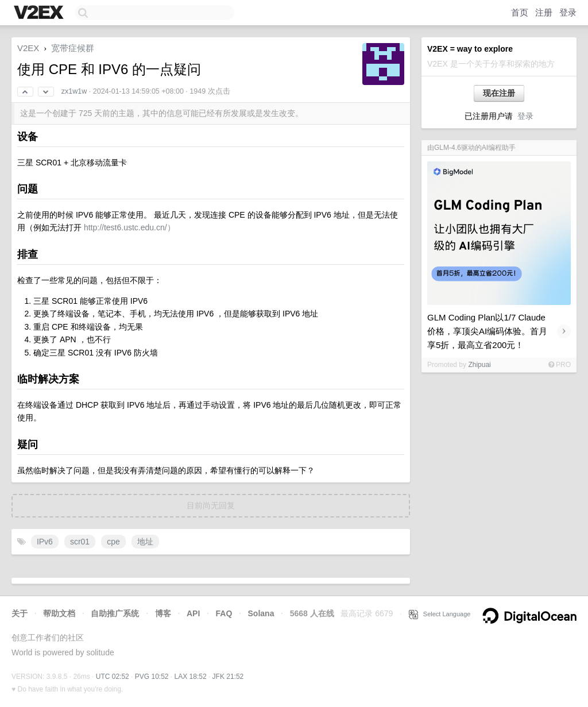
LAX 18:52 (191, 677)
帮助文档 (59, 613)
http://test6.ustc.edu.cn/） (129, 227)
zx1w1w (74, 91)
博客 (163, 613)
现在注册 (499, 93)
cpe (113, 542)
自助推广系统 (115, 613)
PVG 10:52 (152, 677)
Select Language (440, 614)
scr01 (80, 542)
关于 (20, 613)
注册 (544, 12)
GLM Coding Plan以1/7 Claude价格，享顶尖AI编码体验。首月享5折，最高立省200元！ (487, 331)
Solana (261, 613)
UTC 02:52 (113, 677)
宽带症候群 (73, 48)
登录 (568, 12)
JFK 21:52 (228, 677)
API (193, 613)
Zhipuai (479, 365)
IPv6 (45, 542)
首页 (520, 12)
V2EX (28, 48)
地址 (145, 542)
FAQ (224, 613)
